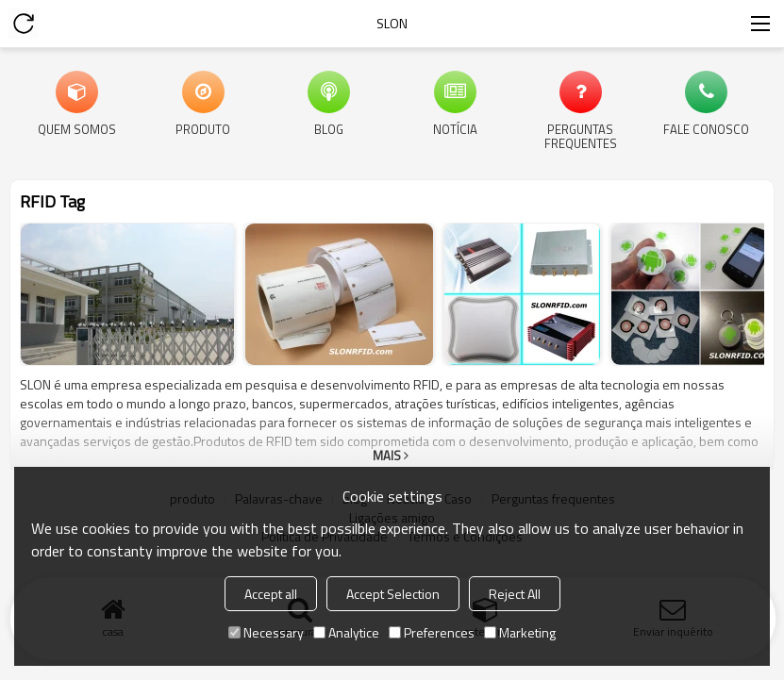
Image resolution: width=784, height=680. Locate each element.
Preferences (432, 632)
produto (203, 128)
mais (387, 456)
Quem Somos (77, 128)
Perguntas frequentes (581, 135)
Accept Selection (393, 594)
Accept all (271, 594)
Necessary (266, 632)
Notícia (455, 128)
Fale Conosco (706, 128)
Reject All (515, 594)
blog (329, 128)
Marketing (520, 632)
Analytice (346, 632)
